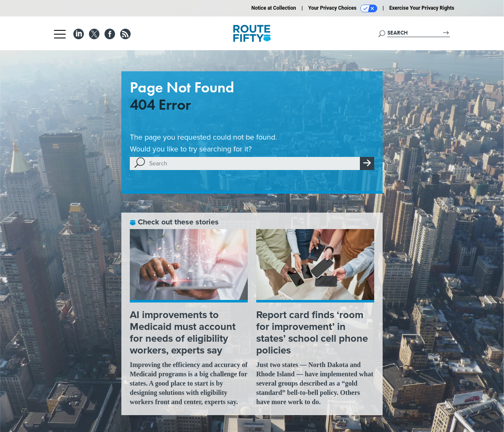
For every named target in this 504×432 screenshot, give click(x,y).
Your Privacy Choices (343, 8)
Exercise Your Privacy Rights (422, 8)
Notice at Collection (273, 8)
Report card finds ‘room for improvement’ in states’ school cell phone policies (312, 332)
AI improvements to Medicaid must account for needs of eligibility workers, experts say (183, 332)
